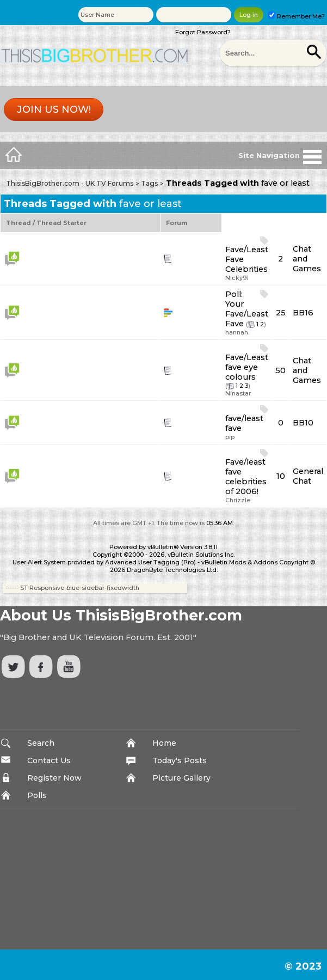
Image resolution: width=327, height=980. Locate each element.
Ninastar (238, 393)
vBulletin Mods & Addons (239, 562)
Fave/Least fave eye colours (247, 367)
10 (281, 476)
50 (280, 370)
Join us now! (54, 109)
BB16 (303, 313)
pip (230, 437)
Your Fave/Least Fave (247, 314)
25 (281, 313)
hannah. (237, 332)
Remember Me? (297, 16)
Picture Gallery (181, 778)
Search (41, 743)
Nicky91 (237, 278)
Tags (149, 183)
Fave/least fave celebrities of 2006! (246, 477)
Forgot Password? (203, 32)
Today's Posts (180, 760)
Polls (37, 795)
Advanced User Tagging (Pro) (150, 562)
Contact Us (49, 760)
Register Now (54, 778)
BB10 (303, 423)
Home (164, 743)
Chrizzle (238, 500)
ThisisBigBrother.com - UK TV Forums (70, 183)
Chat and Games (307, 259)
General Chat (308, 476)
